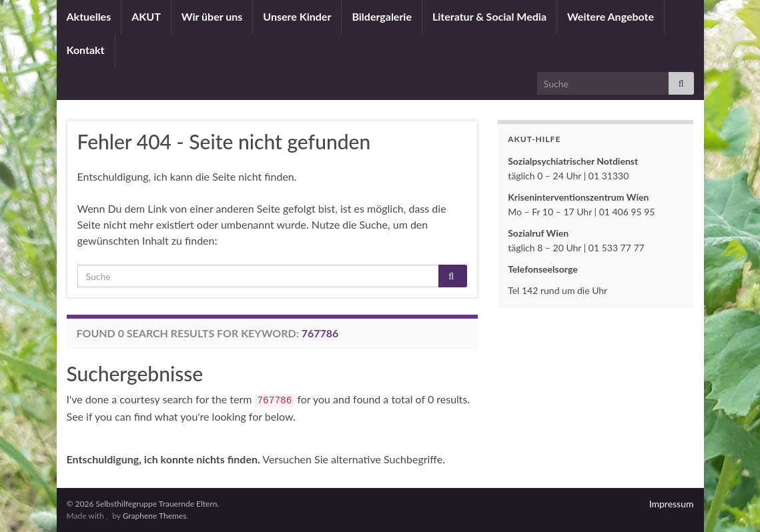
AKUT (146, 16)
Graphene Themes (155, 516)
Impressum (672, 504)
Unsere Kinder (297, 16)
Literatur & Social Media (489, 16)
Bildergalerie (382, 16)
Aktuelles (89, 16)
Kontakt (86, 50)
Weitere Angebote (611, 16)
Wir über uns (212, 16)
